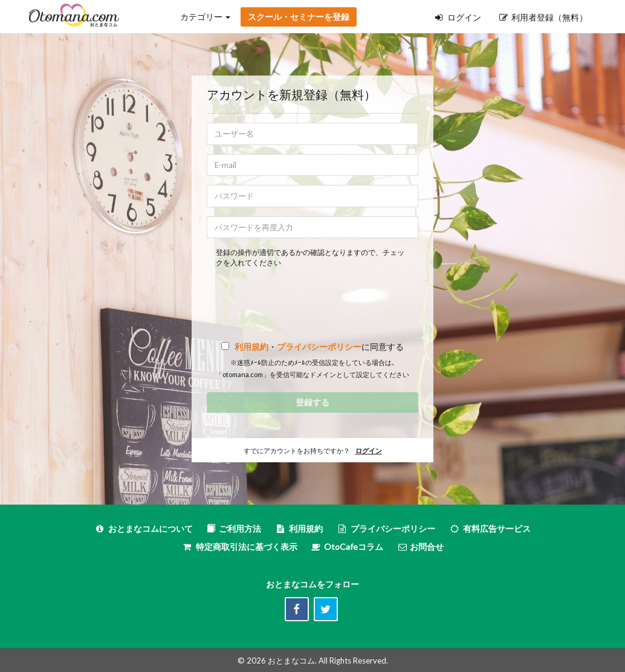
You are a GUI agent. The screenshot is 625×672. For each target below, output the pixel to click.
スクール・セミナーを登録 (299, 17)
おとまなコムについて (144, 528)
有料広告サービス (490, 528)
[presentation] (312, 295)
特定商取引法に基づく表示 (240, 547)
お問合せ (420, 547)
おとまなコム (291, 661)
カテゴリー (205, 17)
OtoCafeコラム (354, 547)
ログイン (458, 17)
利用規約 (251, 347)
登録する (312, 402)
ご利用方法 (234, 528)
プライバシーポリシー (319, 347)
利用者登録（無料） (543, 17)
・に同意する (317, 347)
